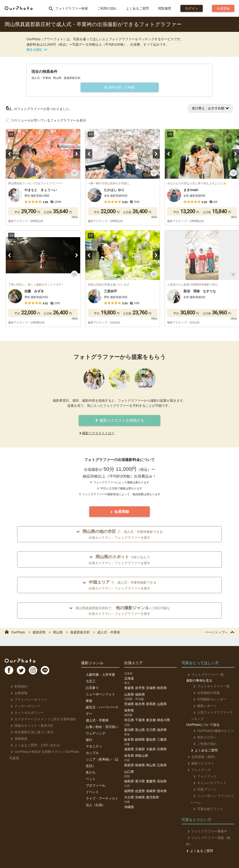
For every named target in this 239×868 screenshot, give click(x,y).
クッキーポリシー (24, 706)
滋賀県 (129, 749)
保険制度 (18, 739)
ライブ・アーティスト (102, 798)
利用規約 (18, 686)
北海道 (129, 678)
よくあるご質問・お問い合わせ (34, 745)
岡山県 (151, 765)
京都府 (140, 749)
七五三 (91, 681)
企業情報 (18, 693)
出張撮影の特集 (204, 693)
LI (53, 672)
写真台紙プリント (206, 809)
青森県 (129, 688)
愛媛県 (151, 781)
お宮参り (92, 688)
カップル (92, 753)
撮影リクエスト (200, 763)
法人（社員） (96, 805)
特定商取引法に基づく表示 (31, 732)
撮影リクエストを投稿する (119, 420)
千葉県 (140, 720)
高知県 (162, 781)
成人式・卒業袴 (97, 720)
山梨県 (162, 704)
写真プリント (203, 789)
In (38, 672)
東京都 (151, 720)
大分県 (129, 797)
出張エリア (133, 663)
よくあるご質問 (137, 8)
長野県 (129, 710)
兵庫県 (162, 749)
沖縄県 (129, 807)
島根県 (140, 765)
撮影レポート (203, 706)
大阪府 (151, 749)
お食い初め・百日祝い (102, 727)
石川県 (151, 730)
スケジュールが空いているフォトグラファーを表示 (49, 120)
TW (24, 672)
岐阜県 (129, 740)
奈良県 (129, 756)
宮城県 (151, 688)
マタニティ (94, 746)
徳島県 (129, 781)
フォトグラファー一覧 (204, 675)
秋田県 (162, 688)
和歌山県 (142, 756)
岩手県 (140, 688)
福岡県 (129, 791)
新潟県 (129, 730)
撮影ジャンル (92, 663)
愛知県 (151, 740)
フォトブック (203, 776)
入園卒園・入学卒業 (100, 675)
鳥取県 (129, 765)
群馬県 (151, 704)
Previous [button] (9, 154)
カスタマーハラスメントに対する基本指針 (42, 719)
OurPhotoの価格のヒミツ (211, 731)
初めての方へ (203, 737)
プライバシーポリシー (28, 700)
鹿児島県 (153, 797)
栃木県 (140, 704)
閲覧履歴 (165, 8)
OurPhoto (23, 661)
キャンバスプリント (207, 783)
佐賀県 (140, 791)
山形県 (129, 694)
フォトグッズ (198, 770)
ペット (91, 779)
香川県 (140, 781)
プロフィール (96, 785)
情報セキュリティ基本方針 (31, 726)
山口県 (129, 772)
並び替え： (210, 108)
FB (10, 672)
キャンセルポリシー (26, 713)
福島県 (140, 694)
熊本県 (162, 791)
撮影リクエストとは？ (98, 433)
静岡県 (140, 740)
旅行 (89, 740)
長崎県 (151, 791)
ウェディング (96, 733)
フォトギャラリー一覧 (209, 686)
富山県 (140, 730)
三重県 (162, 740)
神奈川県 (163, 720)
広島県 (162, 765)
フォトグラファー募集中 (206, 831)
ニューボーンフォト (100, 694)
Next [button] (77, 154)
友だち (91, 772)
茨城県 (129, 704)
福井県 (162, 730)
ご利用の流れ (107, 8)
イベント (92, 792)
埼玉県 (129, 720)
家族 (89, 701)
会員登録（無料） (201, 757)
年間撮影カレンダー (207, 699)
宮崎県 (140, 797)
